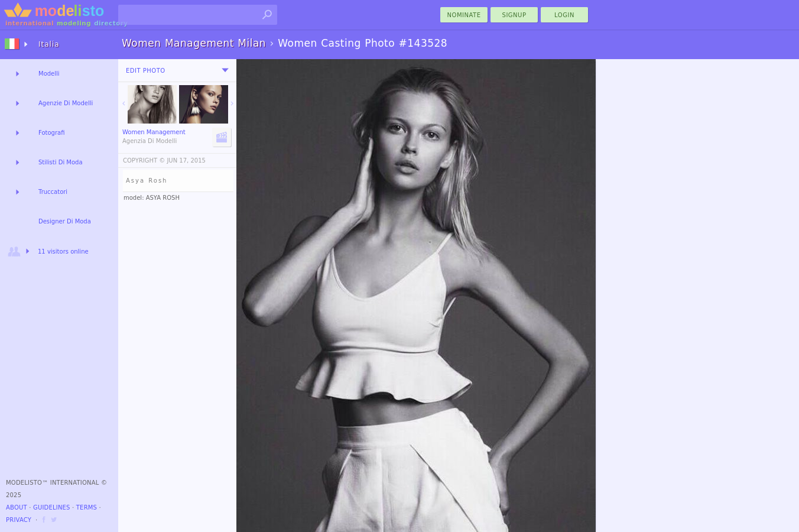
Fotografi (51, 133)
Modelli (49, 74)
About (17, 507)
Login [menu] (564, 15)
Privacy (19, 520)
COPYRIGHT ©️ (144, 160)
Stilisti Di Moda (61, 162)
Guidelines (52, 507)
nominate (464, 15)
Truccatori (53, 192)
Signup (514, 15)
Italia (49, 44)
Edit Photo (146, 71)
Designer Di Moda (65, 221)
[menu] (225, 70)
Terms (87, 507)
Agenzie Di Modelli (66, 103)
